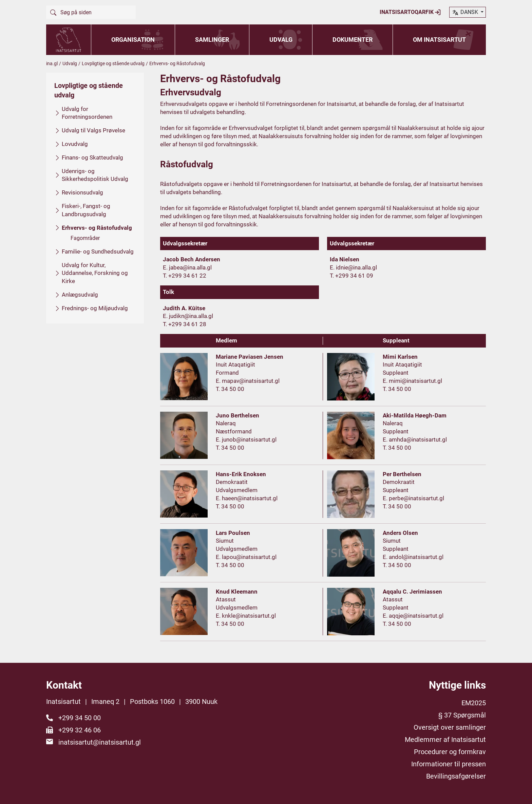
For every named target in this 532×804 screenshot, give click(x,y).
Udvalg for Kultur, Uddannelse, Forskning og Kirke (95, 273)
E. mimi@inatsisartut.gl (412, 381)
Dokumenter (353, 40)
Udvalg (281, 40)
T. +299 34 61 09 (351, 276)
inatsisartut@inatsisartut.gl (100, 742)
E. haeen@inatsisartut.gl (247, 498)
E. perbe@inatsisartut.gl (413, 498)
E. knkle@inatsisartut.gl (246, 616)
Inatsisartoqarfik (410, 12)
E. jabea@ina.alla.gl (187, 267)
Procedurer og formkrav (450, 752)
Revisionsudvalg (82, 192)
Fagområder (85, 238)
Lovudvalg (75, 144)
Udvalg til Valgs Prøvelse (93, 130)
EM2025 (474, 703)
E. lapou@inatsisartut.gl (246, 557)
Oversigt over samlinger (450, 727)
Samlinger (212, 40)
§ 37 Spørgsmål (462, 715)
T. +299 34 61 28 (185, 324)
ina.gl (52, 63)
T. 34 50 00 (230, 389)
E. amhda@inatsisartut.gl (415, 440)
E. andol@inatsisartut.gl (413, 557)
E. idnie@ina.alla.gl (353, 267)
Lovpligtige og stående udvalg (113, 63)
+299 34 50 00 (80, 718)
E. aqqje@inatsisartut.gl (413, 616)
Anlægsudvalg (80, 295)
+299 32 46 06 (80, 730)
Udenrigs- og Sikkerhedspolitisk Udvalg (95, 175)
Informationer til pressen (449, 764)
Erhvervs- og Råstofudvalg (97, 228)
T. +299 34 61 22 (185, 276)
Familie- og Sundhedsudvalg (98, 251)
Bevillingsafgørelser (456, 776)
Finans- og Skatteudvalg (92, 157)
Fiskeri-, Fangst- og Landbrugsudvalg (86, 210)
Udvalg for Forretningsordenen (87, 113)
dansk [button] (465, 13)
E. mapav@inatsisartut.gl (248, 381)
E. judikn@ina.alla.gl (188, 316)
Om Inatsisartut (439, 40)
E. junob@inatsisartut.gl (246, 440)
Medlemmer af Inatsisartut (445, 740)
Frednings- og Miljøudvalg (95, 308)
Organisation (133, 40)
